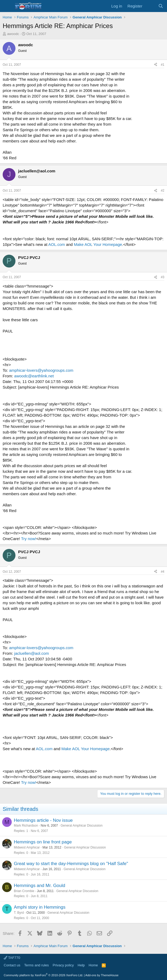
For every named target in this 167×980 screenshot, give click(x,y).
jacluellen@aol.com (31, 653)
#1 (163, 65)
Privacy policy (63, 965)
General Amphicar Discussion (81, 826)
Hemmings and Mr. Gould (40, 886)
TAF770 (12, 958)
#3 (163, 277)
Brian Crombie (24, 891)
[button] (7, 6)
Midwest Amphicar (27, 847)
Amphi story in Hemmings (40, 907)
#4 (163, 572)
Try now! (29, 539)
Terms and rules (36, 965)
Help (81, 965)
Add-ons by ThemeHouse (102, 975)
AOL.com (57, 244)
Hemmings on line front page (43, 842)
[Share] (156, 65)
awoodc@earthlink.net (34, 376)
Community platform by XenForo (43, 975)
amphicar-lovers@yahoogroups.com (41, 370)
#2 (163, 191)
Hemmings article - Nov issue (43, 820)
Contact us (12, 965)
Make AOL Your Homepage (98, 244)
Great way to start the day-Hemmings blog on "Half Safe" (71, 864)
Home (93, 965)
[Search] (161, 6)
